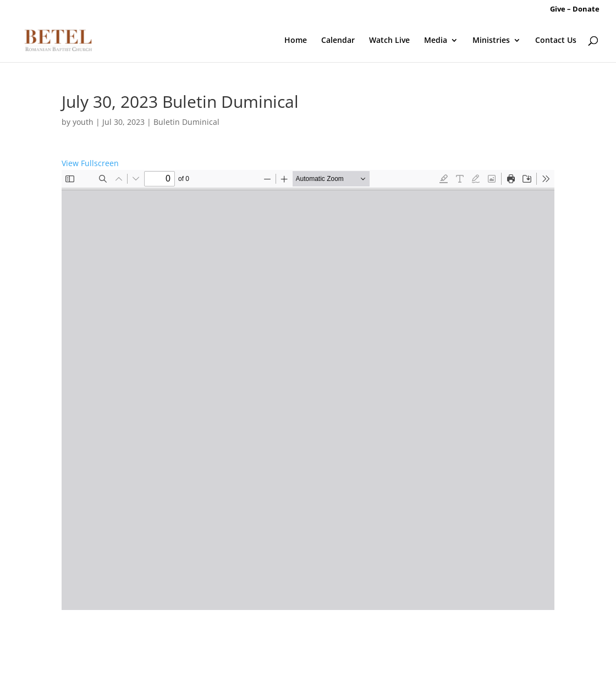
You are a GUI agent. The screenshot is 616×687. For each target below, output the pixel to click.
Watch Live (389, 41)
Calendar (338, 41)
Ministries (491, 41)
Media (436, 41)
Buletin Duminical (186, 122)
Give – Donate (575, 10)
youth (83, 122)
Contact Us (556, 41)
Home (296, 41)
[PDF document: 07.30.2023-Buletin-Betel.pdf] (308, 390)
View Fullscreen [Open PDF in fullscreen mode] (90, 163)
